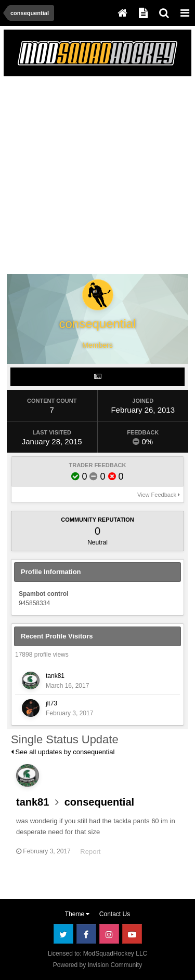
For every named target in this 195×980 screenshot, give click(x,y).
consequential (99, 802)
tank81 (55, 676)
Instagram (109, 934)
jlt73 (51, 703)
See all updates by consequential (63, 752)
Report (90, 852)
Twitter (63, 934)
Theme (77, 914)
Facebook (86, 934)
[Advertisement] (97, 177)
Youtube (132, 934)
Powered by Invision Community (97, 965)
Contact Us (115, 914)
